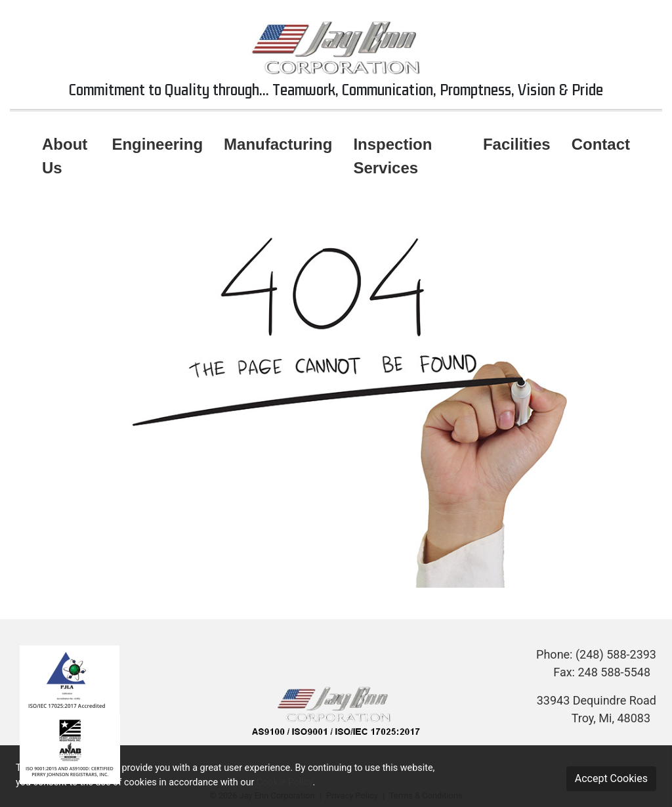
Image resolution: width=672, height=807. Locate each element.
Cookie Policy (285, 782)
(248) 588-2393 (616, 654)
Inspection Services (392, 156)
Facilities (517, 144)
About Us (65, 156)
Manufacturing (278, 144)
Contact (601, 144)
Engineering (157, 144)
